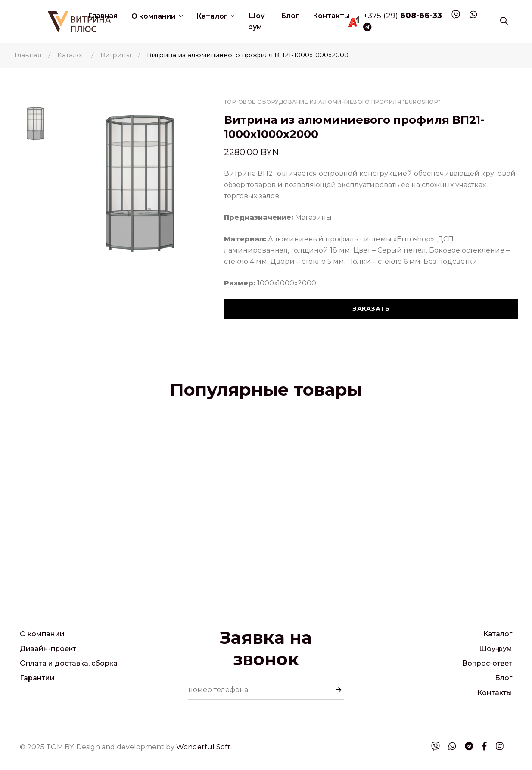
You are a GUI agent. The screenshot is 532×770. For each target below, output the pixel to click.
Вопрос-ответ (487, 663)
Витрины (116, 55)
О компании (154, 16)
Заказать (371, 309)
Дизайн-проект (48, 649)
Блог (290, 16)
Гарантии (37, 678)
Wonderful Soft (203, 747)
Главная (103, 16)
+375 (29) (403, 15)
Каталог (213, 16)
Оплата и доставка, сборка (69, 663)
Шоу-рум (258, 21)
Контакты (331, 16)
